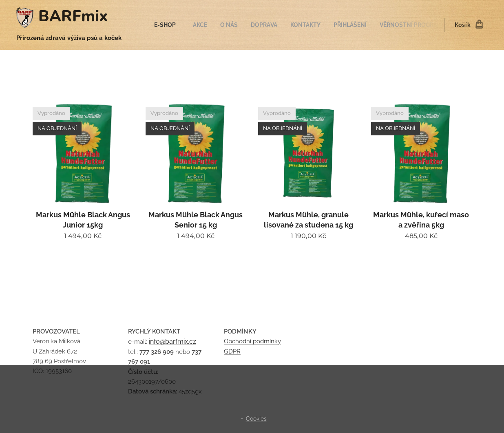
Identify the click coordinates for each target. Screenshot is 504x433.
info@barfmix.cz (172, 341)
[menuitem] (170, 25)
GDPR (232, 351)
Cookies (256, 419)
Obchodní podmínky (252, 341)
